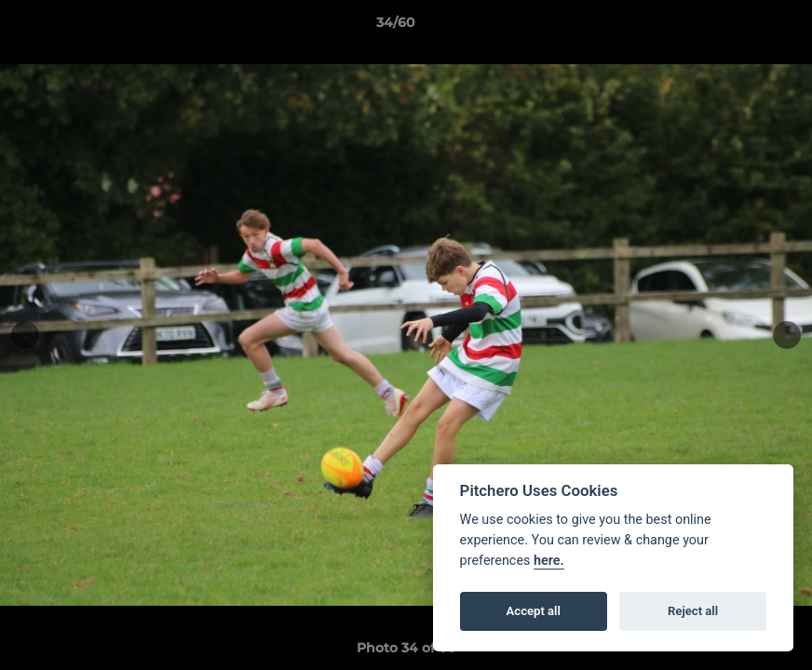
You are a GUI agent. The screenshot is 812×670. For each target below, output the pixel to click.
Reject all (693, 611)
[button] (734, 27)
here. (549, 561)
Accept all (534, 611)
